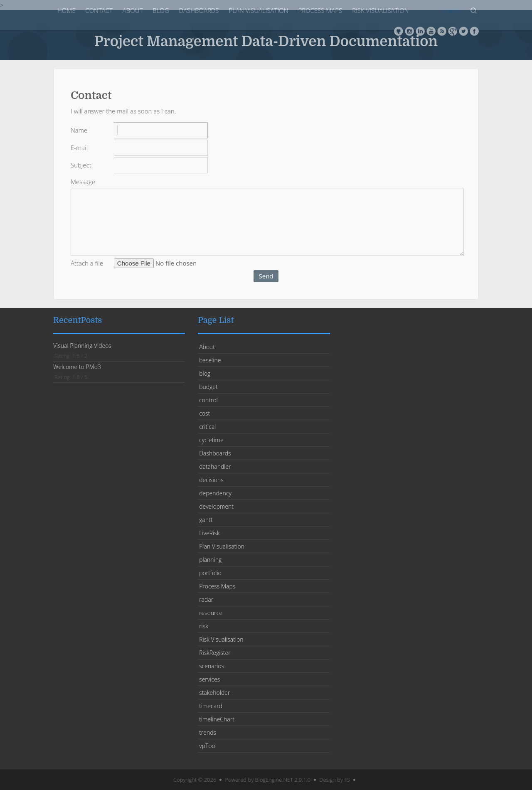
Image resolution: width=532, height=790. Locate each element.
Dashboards (199, 10)
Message (83, 182)
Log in (452, 10)
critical (207, 427)
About (133, 10)
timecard (211, 706)
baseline (210, 360)
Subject (81, 165)
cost (204, 413)
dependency (215, 493)
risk (204, 626)
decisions (211, 480)
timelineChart (217, 719)
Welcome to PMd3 (77, 367)
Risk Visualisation (380, 10)
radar (206, 599)
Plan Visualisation (258, 10)
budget (208, 387)
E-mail (79, 148)
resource (211, 613)
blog (161, 10)
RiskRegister (215, 653)
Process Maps (320, 10)
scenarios (212, 666)
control (208, 400)
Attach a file (87, 263)
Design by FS (335, 780)
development (216, 506)
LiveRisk (209, 533)
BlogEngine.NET (274, 780)
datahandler (215, 466)
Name (79, 130)
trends (208, 732)
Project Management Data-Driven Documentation (266, 41)
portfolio (210, 573)
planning (210, 560)
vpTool (208, 746)
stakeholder (214, 693)
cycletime (211, 440)
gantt (206, 520)
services (209, 679)
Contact (99, 10)
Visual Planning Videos (82, 346)
